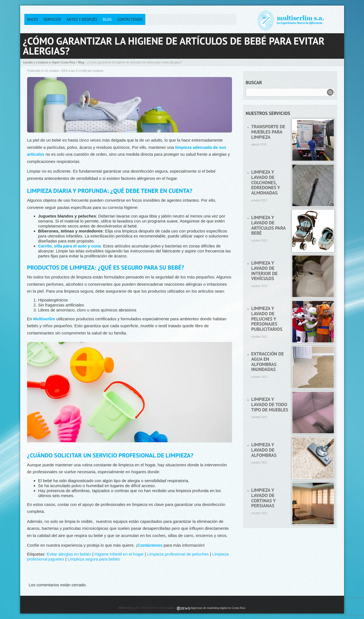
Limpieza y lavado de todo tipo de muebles (270, 404)
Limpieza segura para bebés (94, 559)
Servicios (52, 19)
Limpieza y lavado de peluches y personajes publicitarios (267, 319)
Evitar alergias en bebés (69, 554)
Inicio (33, 19)
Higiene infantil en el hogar (119, 554)
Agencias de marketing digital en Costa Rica (218, 608)
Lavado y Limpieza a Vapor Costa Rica (49, 62)
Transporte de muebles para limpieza (268, 132)
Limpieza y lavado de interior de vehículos (264, 271)
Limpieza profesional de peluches (178, 554)
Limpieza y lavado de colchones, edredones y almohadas (266, 182)
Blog (107, 19)
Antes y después (82, 19)
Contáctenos (130, 19)
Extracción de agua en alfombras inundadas (268, 362)
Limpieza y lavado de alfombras (264, 450)
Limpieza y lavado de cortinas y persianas (264, 498)
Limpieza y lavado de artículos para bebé (269, 225)
